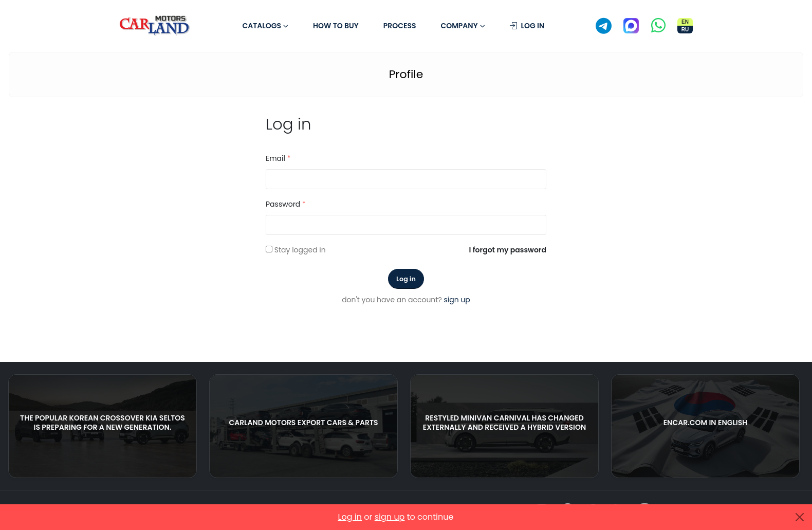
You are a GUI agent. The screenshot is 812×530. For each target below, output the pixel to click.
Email (278, 158)
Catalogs (262, 26)
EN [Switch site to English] (685, 22)
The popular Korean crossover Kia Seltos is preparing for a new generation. (103, 423)
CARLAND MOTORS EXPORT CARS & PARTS (303, 423)
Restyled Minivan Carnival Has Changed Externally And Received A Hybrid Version (505, 423)
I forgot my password (508, 250)
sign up (457, 300)
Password (286, 204)
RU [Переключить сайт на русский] (685, 30)
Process (400, 26)
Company (459, 26)
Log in (527, 26)
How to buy (336, 26)
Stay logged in (300, 250)
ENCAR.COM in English (706, 423)
